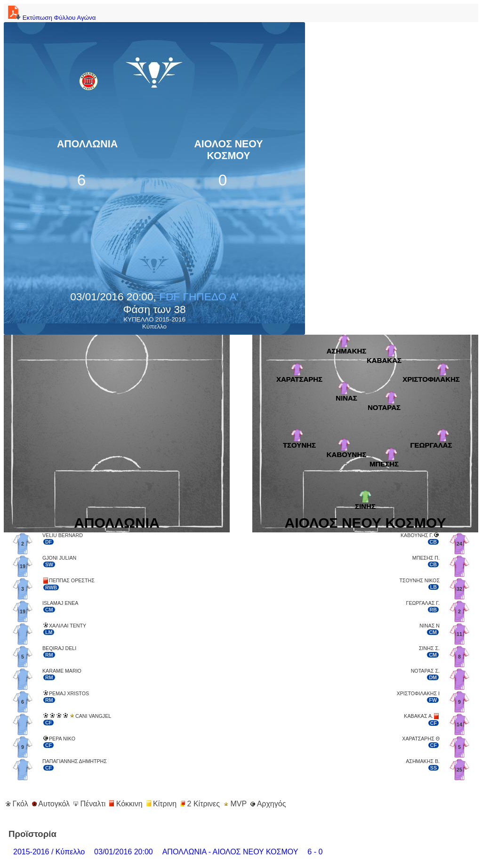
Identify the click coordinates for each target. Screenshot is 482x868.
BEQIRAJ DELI (59, 648)
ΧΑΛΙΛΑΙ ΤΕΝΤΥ (68, 626)
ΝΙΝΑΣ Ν (430, 626)
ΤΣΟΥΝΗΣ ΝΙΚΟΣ (420, 580)
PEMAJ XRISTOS (69, 693)
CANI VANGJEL (93, 716)
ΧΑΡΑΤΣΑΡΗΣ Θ (421, 739)
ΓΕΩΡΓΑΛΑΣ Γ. (423, 603)
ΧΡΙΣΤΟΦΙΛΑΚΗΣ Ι (418, 693)
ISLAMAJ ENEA (60, 603)
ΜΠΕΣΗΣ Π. (426, 558)
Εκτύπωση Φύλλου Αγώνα (51, 18)
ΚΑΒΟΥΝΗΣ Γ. (417, 535)
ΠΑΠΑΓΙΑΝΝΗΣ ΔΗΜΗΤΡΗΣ (75, 761)
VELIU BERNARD (63, 535)
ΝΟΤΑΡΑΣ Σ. (425, 671)
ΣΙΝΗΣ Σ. (429, 648)
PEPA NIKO (62, 739)
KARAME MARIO (62, 671)
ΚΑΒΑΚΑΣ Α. (418, 716)
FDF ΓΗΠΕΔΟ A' (199, 297)
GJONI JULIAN (59, 558)
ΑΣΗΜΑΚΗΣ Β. (423, 761)
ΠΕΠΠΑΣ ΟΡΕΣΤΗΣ (72, 580)
